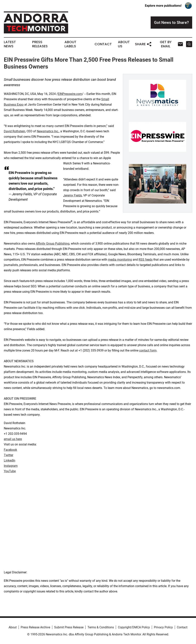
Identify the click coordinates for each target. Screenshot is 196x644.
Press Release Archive (35, 627)
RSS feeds (146, 260)
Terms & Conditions (101, 627)
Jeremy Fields (73, 195)
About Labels (70, 44)
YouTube (10, 471)
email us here (13, 439)
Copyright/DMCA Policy (134, 627)
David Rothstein (15, 131)
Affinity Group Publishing (53, 244)
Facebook (10, 450)
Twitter (9, 455)
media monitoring (120, 260)
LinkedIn (10, 460)
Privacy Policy (163, 627)
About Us (124, 44)
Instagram (11, 466)
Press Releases (40, 44)
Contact (103, 44)
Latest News (10, 44)
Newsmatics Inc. (48, 131)
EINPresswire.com (70, 94)
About (13, 627)
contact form (148, 350)
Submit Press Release (69, 627)
